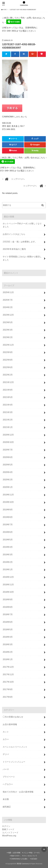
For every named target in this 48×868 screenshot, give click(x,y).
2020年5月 (8, 465)
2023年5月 (8, 322)
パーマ (6, 769)
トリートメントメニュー (14, 762)
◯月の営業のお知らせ (13, 717)
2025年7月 (8, 300)
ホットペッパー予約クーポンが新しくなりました (22, 225)
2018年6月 (8, 622)
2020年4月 (8, 472)
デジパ (6, 754)
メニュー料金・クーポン (32, 853)
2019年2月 (8, 562)
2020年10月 (8, 442)
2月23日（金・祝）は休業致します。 (20, 242)
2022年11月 (8, 345)
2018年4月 (8, 637)
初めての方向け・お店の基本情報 (18, 792)
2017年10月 (8, 682)
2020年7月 (8, 450)
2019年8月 (8, 517)
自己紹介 (34, 859)
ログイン (6, 826)
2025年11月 (8, 292)
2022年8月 (8, 360)
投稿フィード (8, 829)
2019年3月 (8, 554)
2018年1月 (8, 659)
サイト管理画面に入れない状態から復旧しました (22, 258)
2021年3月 (8, 412)
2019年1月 (8, 569)
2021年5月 (8, 397)
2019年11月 (8, 495)
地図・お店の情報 (14, 853)
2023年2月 (8, 337)
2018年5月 (8, 629)
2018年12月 (8, 577)
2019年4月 (8, 547)
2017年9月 (8, 689)
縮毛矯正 (7, 807)
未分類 (6, 799)
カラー (6, 739)
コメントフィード (10, 832)
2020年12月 (8, 435)
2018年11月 (8, 584)
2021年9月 (8, 390)
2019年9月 (8, 510)
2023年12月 (8, 315)
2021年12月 (8, 382)
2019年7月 (8, 524)
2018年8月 (8, 607)
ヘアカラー (8, 784)
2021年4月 (8, 405)
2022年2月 (8, 375)
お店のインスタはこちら (14, 234)
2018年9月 (8, 599)
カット (6, 732)
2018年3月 (8, 644)
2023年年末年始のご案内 (14, 249)
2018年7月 (8, 614)
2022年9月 (8, 352)
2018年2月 (8, 652)
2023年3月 (8, 330)
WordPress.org (9, 836)
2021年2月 (8, 420)
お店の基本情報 (10, 724)
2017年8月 (8, 697)
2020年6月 (8, 457)
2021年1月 (8, 427)
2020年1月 (8, 487)
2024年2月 (8, 307)
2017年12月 (8, 667)
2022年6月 (8, 367)
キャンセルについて (30, 856)
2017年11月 (8, 674)
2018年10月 (8, 592)
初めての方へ (16, 856)
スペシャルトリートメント (15, 747)
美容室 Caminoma (23, 864)
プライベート (9, 777)
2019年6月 (8, 532)
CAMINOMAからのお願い (20, 859)
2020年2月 (8, 480)
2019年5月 (8, 540)
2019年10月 (8, 502)
